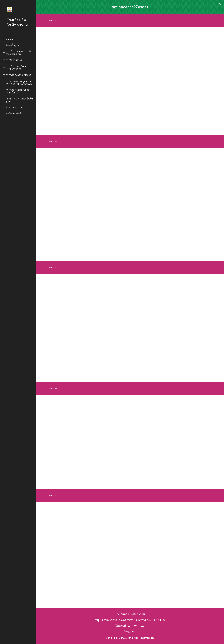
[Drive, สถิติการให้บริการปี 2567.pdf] (130, 81)
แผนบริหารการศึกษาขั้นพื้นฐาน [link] (19, 100)
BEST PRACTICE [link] (14, 107)
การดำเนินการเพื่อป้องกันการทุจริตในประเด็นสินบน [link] (19, 82)
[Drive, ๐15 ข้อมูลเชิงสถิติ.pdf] (130, 328)
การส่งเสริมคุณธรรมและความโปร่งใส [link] (18, 91)
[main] (130, 7)
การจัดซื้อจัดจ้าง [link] (14, 60)
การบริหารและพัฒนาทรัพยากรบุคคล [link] (16, 67)
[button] (221, 4)
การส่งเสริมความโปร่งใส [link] (18, 75)
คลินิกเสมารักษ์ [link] (13, 113)
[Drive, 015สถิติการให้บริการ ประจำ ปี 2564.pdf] (137, 442)
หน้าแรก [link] (10, 39)
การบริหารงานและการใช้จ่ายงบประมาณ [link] (19, 53)
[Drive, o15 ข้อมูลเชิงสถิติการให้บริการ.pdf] (130, 555)
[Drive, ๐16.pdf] (130, 205)
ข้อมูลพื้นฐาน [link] (12, 45)
